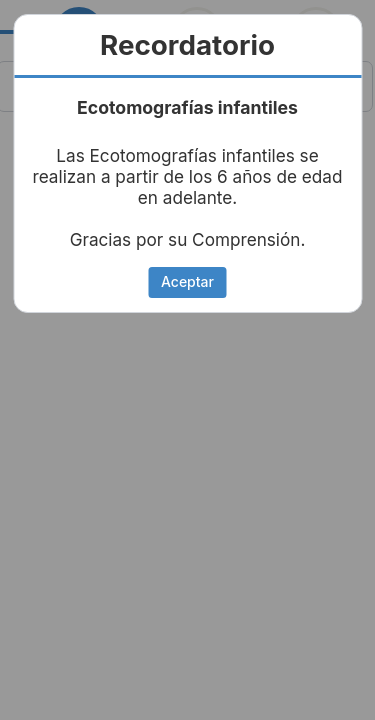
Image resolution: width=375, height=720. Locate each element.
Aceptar (187, 281)
